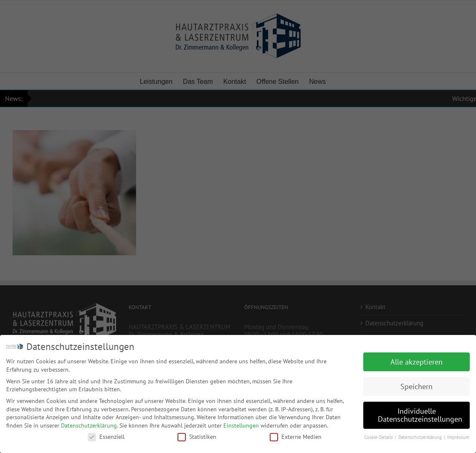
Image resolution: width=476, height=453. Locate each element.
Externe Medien (296, 436)
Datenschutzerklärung (89, 425)
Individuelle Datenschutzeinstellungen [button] (420, 414)
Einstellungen (241, 425)
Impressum (458, 436)
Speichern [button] (416, 386)
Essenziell (106, 436)
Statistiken (197, 436)
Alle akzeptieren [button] (416, 361)
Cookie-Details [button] (379, 436)
